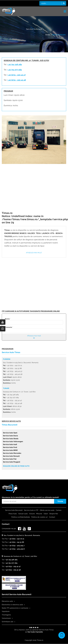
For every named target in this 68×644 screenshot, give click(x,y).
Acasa (48, 35)
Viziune (32, 514)
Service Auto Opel (10, 433)
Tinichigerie (6, 615)
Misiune (39, 514)
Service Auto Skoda (11, 439)
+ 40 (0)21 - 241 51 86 (16, 542)
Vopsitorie (6, 612)
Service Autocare (59, 35)
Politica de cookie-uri (39, 517)
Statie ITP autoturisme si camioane (15, 608)
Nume (7, 319)
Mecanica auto (7, 601)
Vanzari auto (23, 514)
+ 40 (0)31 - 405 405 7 (16, 546)
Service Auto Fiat (10, 459)
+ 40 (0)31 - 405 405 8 (17, 549)
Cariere (59, 510)
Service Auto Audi (10, 445)
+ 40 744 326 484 (15, 64)
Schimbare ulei (8, 622)
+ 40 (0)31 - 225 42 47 (16, 75)
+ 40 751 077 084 (15, 70)
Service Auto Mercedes (12, 453)
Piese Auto (13, 514)
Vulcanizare (6, 618)
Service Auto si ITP (31, 510)
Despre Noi (54, 514)
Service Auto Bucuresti (14, 510)
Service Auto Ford (10, 447)
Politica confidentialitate (21, 517)
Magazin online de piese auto (16, 466)
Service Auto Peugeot (12, 462)
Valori (46, 514)
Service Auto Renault (11, 456)
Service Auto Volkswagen (13, 442)
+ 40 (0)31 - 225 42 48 (17, 80)
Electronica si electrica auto (12, 605)
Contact (52, 517)
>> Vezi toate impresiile (34, 632)
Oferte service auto (47, 510)
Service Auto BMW (10, 450)
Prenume (8, 327)
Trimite (60, 501)
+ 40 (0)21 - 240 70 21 (16, 539)
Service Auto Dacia (10, 436)
